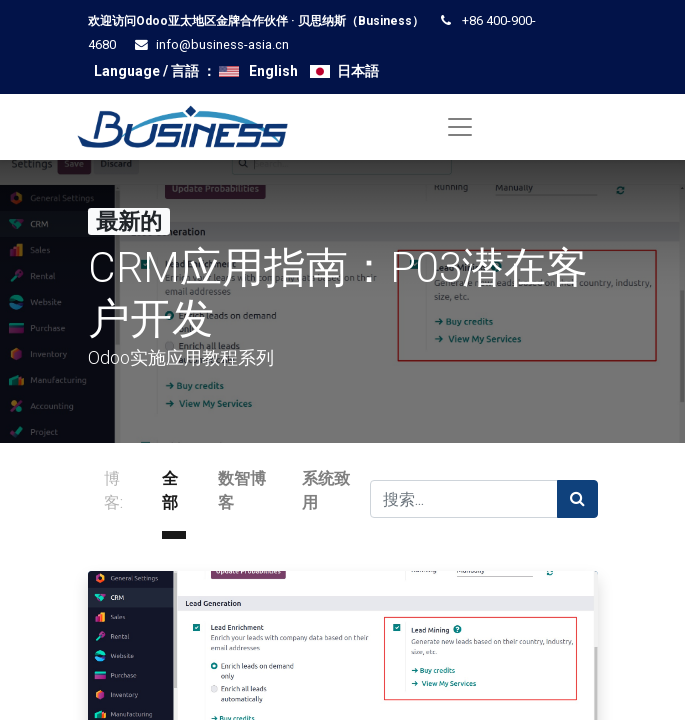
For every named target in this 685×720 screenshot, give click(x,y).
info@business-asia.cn (222, 44)
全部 (170, 490)
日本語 (358, 71)
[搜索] (577, 499)
